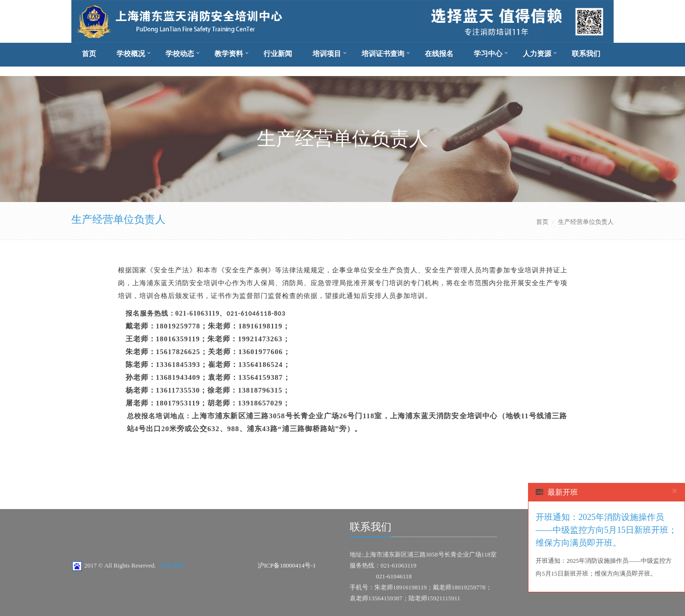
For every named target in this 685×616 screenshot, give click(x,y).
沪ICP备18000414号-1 (287, 565)
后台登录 (172, 565)
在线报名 (439, 54)
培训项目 (327, 54)
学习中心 (488, 54)
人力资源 (537, 54)
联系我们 (586, 54)
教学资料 (229, 54)
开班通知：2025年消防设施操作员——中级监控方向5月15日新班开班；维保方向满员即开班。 (606, 530)
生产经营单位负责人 (118, 219)
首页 (89, 54)
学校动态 (180, 54)
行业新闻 (278, 54)
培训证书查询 (383, 54)
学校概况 (131, 54)
